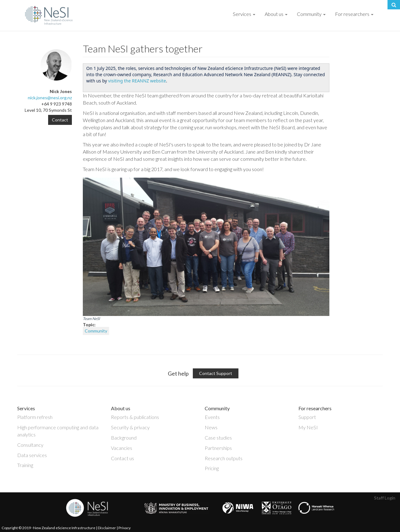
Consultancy (30, 445)
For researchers (354, 14)
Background (124, 438)
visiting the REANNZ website (137, 81)
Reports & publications (135, 417)
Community (311, 14)
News (211, 427)
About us (276, 14)
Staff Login (385, 498)
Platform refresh (35, 417)
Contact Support (216, 373)
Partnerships (218, 448)
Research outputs (224, 458)
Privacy (125, 528)
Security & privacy (130, 427)
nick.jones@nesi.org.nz (50, 98)
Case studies (218, 438)
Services (244, 14)
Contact (60, 120)
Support (307, 417)
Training (25, 465)
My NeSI (308, 427)
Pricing (212, 468)
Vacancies (122, 448)
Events (212, 417)
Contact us (122, 458)
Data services (32, 455)
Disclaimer (107, 528)
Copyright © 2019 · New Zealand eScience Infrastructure (48, 528)
